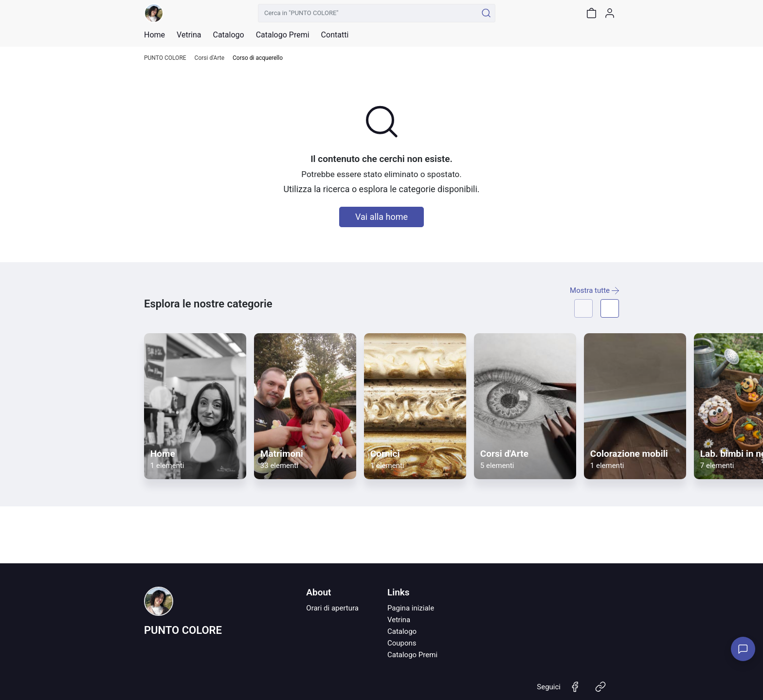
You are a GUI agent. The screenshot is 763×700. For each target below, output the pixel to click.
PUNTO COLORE (165, 58)
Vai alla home (381, 217)
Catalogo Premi (412, 655)
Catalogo (228, 35)
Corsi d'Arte (209, 58)
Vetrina (399, 620)
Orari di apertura (332, 608)
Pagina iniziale (411, 608)
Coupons (402, 643)
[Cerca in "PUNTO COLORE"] (368, 13)
